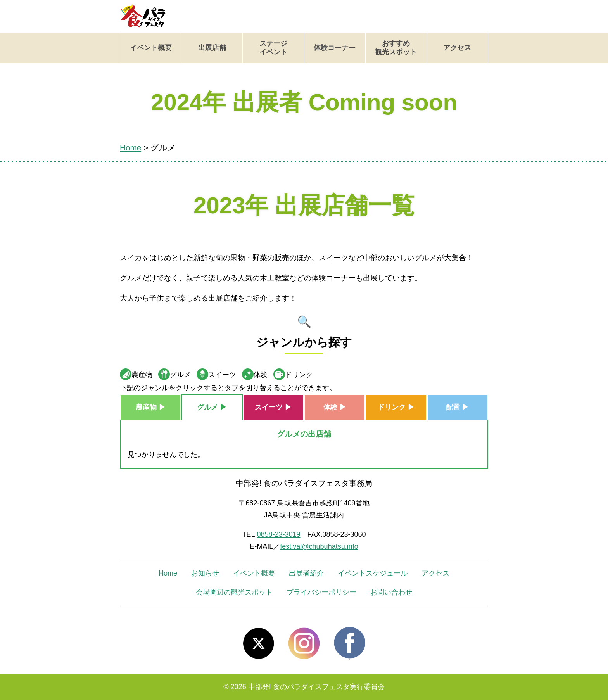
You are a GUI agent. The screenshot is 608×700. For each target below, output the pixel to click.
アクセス (457, 48)
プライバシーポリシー (321, 592)
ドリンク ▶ (396, 407)
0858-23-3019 (278, 534)
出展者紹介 (306, 573)
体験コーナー (335, 48)
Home (168, 573)
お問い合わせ (391, 592)
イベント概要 (151, 48)
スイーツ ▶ (273, 407)
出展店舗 (212, 48)
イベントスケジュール (373, 573)
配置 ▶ (457, 407)
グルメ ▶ (212, 407)
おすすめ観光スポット (396, 48)
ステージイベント (273, 48)
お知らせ (205, 573)
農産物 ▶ (151, 407)
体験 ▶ (335, 407)
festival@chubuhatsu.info (319, 546)
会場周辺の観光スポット (234, 592)
